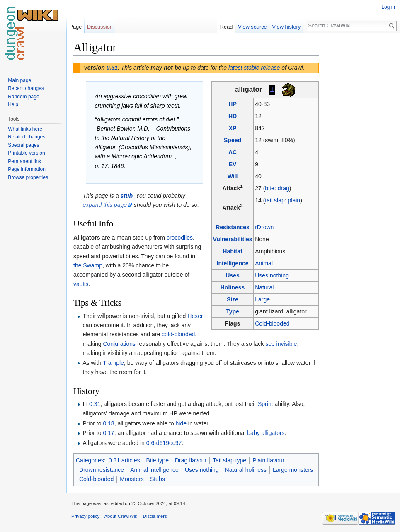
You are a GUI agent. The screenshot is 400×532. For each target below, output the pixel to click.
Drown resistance (102, 470)
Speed (233, 140)
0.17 (108, 433)
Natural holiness (246, 470)
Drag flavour (191, 460)
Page (75, 27)
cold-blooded (178, 334)
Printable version (26, 153)
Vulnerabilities (232, 239)
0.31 (112, 68)
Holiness (233, 287)
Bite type (157, 460)
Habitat (232, 251)
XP (233, 128)
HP (232, 104)
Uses (232, 275)
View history (286, 27)
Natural (264, 287)
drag (284, 188)
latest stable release (254, 68)
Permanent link (24, 161)
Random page (23, 97)
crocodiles (180, 238)
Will (233, 176)
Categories (90, 460)
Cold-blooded (272, 323)
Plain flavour (268, 460)
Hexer (195, 316)
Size (233, 299)
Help (13, 104)
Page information (27, 169)
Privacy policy (85, 516)
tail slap (275, 200)
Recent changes (26, 88)
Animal (264, 263)
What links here (25, 129)
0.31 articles (124, 460)
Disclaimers (155, 516)
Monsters (132, 479)
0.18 (108, 423)
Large (262, 299)
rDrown (264, 227)
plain (294, 200)
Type (233, 311)
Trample (113, 363)
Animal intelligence (154, 470)
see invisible (281, 344)
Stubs (158, 479)
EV (233, 164)
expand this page (105, 205)
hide (181, 423)
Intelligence (233, 263)
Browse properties (28, 177)
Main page (19, 80)
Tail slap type (229, 460)
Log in (388, 7)
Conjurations (119, 344)
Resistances (233, 227)
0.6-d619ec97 (164, 443)
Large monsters (293, 470)
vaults (81, 284)
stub (126, 196)
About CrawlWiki (121, 516)
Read (227, 27)
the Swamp (88, 265)
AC (233, 152)
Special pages (23, 145)
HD (233, 116)
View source (252, 27)
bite (270, 188)
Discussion (100, 27)
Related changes (27, 137)
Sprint (265, 404)
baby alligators (266, 433)
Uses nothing (272, 275)
